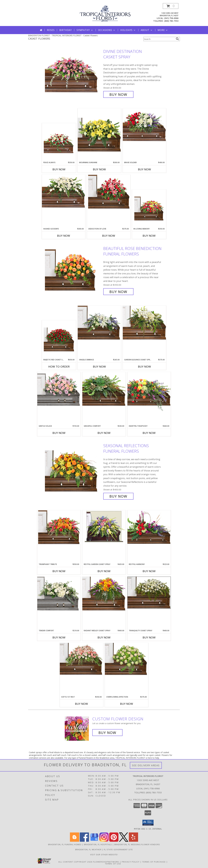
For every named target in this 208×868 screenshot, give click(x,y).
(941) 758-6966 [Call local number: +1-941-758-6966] (171, 18)
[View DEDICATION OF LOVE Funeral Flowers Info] (109, 192)
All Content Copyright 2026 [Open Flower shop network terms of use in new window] (75, 862)
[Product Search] (159, 39)
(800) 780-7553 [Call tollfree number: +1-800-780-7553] (171, 21)
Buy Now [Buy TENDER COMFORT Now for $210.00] (59, 637)
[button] (171, 6)
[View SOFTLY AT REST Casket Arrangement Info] (81, 659)
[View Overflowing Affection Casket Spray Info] (127, 659)
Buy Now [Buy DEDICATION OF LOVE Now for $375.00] (109, 236)
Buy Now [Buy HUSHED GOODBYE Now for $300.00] (64, 236)
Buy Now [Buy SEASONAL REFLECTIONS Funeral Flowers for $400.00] (118, 496)
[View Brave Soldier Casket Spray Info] (144, 125)
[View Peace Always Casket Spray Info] (59, 142)
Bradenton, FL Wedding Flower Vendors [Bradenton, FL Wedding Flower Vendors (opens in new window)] (137, 844)
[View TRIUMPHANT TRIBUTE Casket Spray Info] (59, 527)
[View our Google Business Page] (94, 841)
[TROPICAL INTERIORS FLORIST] (105, 13)
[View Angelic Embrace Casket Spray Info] (99, 323)
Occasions (107, 30)
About (147, 30)
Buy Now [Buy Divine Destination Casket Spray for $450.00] (118, 94)
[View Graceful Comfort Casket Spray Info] (104, 389)
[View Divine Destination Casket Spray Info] (73, 73)
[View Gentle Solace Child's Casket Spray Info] (59, 389)
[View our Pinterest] (114, 841)
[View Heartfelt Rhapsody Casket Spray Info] (149, 392)
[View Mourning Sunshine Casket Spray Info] (99, 135)
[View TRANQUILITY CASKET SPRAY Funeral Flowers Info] (149, 593)
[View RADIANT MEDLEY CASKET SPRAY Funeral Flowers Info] (104, 593)
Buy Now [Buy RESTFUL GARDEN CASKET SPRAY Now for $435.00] (104, 571)
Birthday (66, 30)
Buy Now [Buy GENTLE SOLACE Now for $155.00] (59, 433)
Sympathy (85, 30)
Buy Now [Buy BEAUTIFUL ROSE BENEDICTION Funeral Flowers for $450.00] (118, 292)
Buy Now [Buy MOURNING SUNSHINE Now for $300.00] (99, 169)
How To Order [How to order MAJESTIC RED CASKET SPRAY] (59, 367)
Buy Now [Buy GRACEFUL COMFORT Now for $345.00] (104, 433)
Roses (51, 30)
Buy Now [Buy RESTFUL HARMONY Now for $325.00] (149, 571)
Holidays (128, 30)
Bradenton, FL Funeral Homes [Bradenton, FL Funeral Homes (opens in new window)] (65, 844)
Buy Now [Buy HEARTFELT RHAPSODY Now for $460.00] (149, 433)
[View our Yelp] (133, 841)
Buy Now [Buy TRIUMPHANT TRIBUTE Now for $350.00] (59, 571)
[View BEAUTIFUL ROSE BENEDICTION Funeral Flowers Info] (73, 270)
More (163, 30)
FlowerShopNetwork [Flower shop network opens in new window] (106, 862)
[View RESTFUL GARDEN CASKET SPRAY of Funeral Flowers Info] (104, 526)
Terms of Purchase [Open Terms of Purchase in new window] (154, 862)
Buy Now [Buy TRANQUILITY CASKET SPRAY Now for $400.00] (149, 637)
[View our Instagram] (104, 841)
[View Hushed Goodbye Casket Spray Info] (64, 192)
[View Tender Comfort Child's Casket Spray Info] (59, 593)
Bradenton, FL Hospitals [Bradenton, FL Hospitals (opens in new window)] (98, 844)
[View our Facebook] (84, 841)
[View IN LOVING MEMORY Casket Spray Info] (149, 209)
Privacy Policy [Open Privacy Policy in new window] (131, 862)
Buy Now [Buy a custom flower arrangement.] (107, 733)
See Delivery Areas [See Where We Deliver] (146, 765)
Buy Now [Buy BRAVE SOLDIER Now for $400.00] (144, 169)
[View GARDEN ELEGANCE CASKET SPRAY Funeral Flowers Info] (144, 323)
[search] (177, 39)
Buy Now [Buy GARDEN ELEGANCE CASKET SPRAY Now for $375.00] (144, 367)
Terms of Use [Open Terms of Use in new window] (113, 864)
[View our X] (124, 841)
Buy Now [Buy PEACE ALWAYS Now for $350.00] (59, 169)
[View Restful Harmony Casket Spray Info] (149, 527)
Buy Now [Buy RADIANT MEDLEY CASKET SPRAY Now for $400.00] (104, 637)
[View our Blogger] (75, 841)
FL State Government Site (118, 849)
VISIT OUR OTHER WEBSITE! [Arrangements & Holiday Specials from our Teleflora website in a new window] (104, 854)
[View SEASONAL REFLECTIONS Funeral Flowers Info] (73, 471)
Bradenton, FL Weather (88, 849)
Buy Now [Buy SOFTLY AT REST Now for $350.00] (81, 704)
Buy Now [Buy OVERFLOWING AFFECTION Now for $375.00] (127, 704)
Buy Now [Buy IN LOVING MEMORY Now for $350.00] (149, 236)
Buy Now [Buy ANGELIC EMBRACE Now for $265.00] (99, 367)
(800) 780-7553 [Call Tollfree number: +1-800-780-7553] (154, 792)
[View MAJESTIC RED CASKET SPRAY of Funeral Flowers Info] (59, 339)
